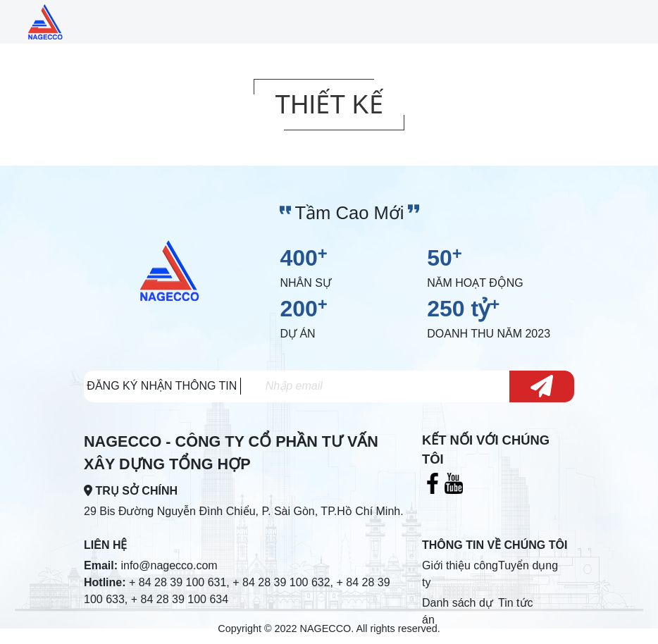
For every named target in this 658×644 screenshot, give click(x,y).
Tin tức (516, 603)
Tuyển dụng (528, 565)
